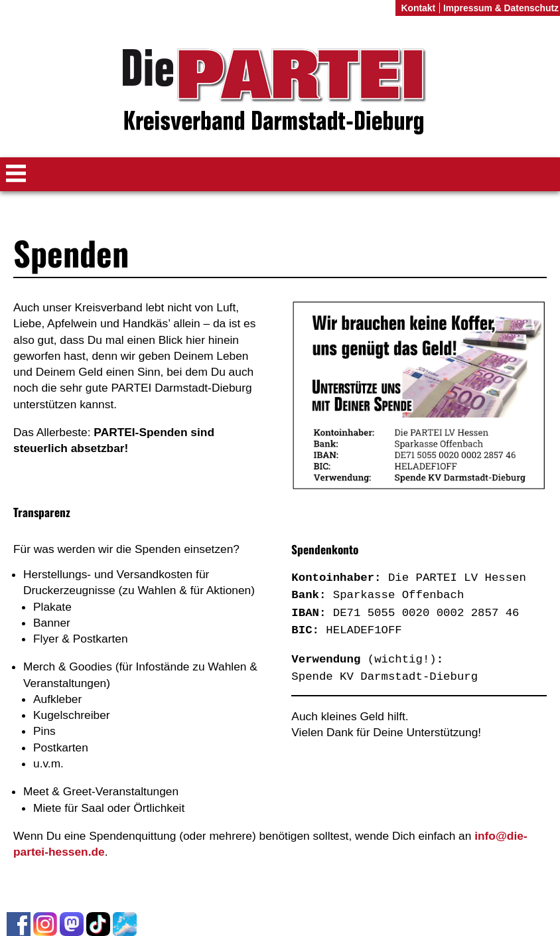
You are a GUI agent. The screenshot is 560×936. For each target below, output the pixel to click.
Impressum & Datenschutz (501, 8)
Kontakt (418, 8)
